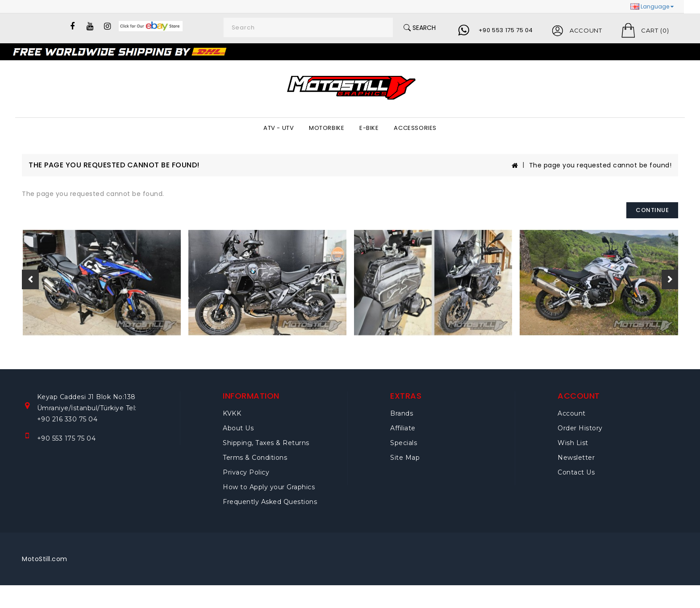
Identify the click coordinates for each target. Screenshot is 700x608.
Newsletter (576, 458)
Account (572, 413)
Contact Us (576, 472)
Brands (402, 413)
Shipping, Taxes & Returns (266, 443)
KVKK (232, 413)
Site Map (405, 458)
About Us (238, 428)
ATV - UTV (279, 128)
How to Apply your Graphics (269, 487)
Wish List (573, 443)
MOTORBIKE (327, 128)
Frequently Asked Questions (270, 502)
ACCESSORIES (415, 128)
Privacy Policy (246, 472)
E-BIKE (369, 128)
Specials (404, 443)
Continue (652, 210)
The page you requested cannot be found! (600, 165)
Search (420, 28)
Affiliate (403, 428)
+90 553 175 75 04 (506, 30)
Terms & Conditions (255, 458)
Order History (580, 428)
